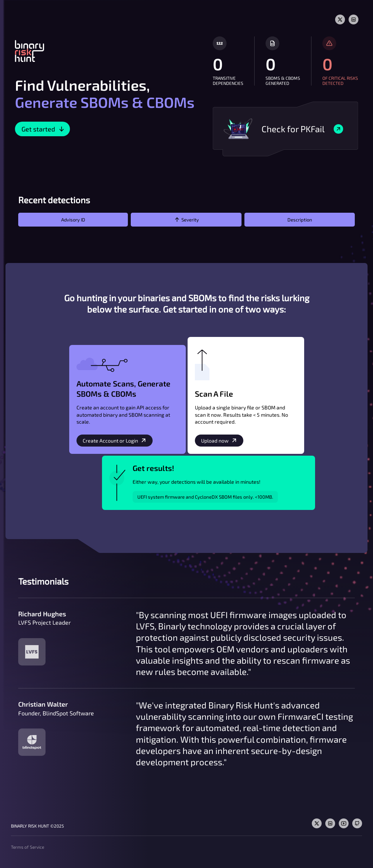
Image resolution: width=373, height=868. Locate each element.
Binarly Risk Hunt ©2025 (37, 826)
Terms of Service (28, 847)
